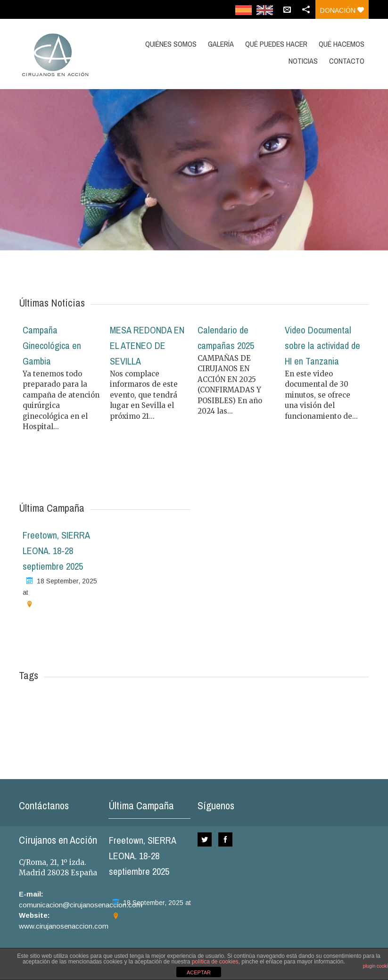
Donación (342, 10)
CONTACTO (347, 61)
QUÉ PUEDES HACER (276, 44)
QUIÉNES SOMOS (171, 44)
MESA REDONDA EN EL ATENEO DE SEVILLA (147, 345)
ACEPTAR (199, 972)
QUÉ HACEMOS (342, 44)
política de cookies (215, 962)
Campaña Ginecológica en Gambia (52, 345)
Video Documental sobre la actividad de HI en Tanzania (322, 345)
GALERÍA (221, 44)
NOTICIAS (303, 61)
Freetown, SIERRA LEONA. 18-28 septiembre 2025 (56, 551)
